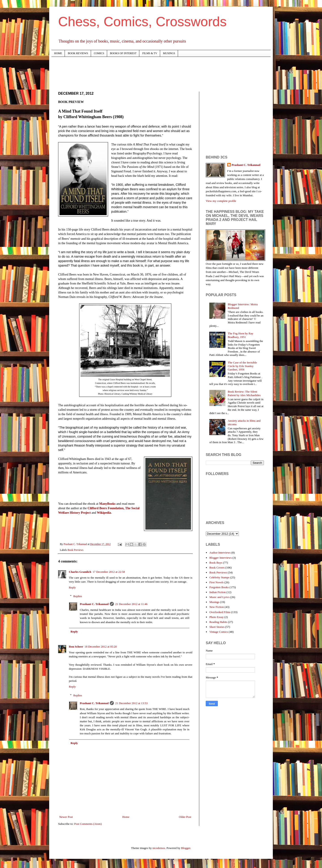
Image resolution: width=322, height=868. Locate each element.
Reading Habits (218, 622)
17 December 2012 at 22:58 (109, 572)
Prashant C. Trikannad (94, 604)
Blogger (186, 848)
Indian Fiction (217, 592)
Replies (78, 596)
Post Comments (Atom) (88, 824)
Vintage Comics (219, 632)
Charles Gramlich (80, 572)
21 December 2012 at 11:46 (131, 604)
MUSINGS (169, 53)
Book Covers (217, 568)
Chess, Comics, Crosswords (142, 22)
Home (126, 817)
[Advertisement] (140, 74)
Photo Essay (216, 617)
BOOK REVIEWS (78, 53)
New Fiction (217, 607)
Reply (72, 587)
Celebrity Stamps (219, 577)
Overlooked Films (220, 612)
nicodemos (159, 848)
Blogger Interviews (220, 558)
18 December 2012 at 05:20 (101, 647)
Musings (214, 602)
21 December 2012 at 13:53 (131, 703)
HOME (58, 53)
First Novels (216, 582)
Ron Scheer (76, 647)
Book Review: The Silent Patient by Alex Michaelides (244, 393)
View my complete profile (221, 201)
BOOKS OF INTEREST (123, 53)
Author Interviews (220, 553)
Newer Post (66, 817)
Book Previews (75, 550)
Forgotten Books (219, 587)
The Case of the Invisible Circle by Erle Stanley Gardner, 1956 (242, 366)
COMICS (99, 53)
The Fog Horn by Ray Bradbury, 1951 (240, 335)
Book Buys (216, 563)
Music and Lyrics (219, 597)
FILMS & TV (150, 53)
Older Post (185, 817)
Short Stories (217, 627)
